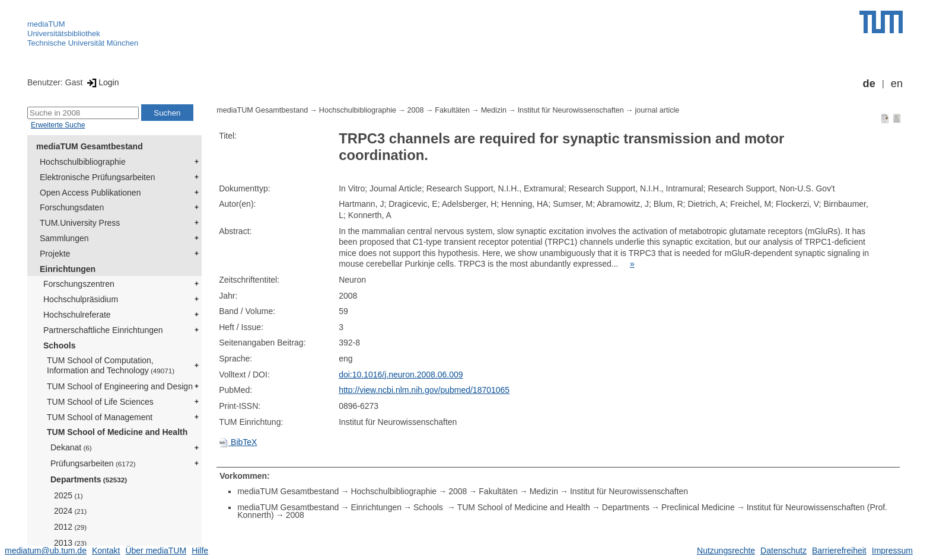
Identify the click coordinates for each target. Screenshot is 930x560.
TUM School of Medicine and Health (117, 432)
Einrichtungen (68, 269)
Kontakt (106, 551)
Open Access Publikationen (90, 193)
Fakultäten (452, 110)
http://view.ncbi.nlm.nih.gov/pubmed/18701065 (424, 390)
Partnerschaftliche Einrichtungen (103, 330)
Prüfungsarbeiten (93, 463)
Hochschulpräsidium (81, 299)
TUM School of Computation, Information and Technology (111, 365)
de (869, 84)
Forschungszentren (79, 284)
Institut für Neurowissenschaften (571, 110)
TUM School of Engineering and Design (120, 386)
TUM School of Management (100, 417)
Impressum (892, 551)
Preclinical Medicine (698, 507)
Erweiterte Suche (58, 125)
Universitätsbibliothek (64, 33)
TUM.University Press (80, 223)
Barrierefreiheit (839, 551)
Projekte (55, 254)
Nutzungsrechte (726, 551)
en (897, 84)
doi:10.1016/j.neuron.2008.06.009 (401, 375)
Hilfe (200, 551)
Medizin (494, 110)
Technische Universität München (83, 43)
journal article (657, 110)
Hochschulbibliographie (83, 162)
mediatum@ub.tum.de (46, 551)
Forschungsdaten (72, 207)
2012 (70, 527)
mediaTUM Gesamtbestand (90, 146)
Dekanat (71, 447)
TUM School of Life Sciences (100, 402)
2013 (70, 543)
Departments (89, 479)
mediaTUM (46, 24)
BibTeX (238, 442)
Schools (59, 345)
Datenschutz (784, 551)
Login (102, 82)
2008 (416, 110)
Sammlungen (64, 238)
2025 (69, 495)
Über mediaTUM (156, 551)
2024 (70, 511)
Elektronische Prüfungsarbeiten (98, 177)
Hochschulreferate (77, 315)
